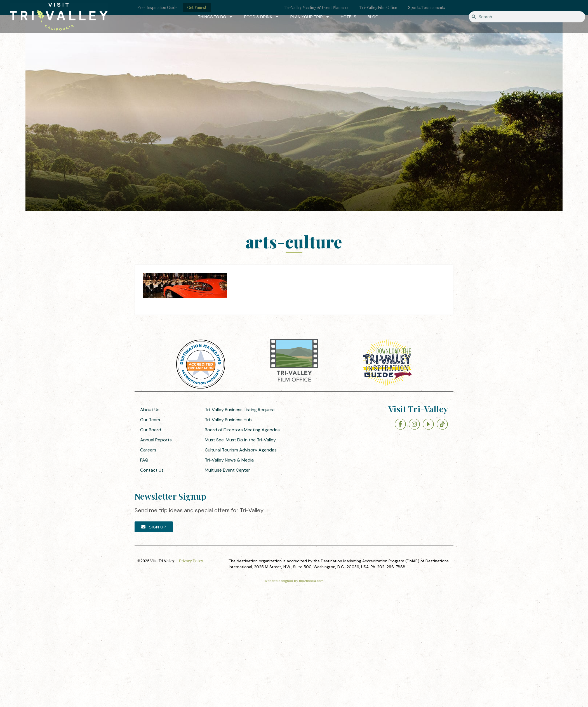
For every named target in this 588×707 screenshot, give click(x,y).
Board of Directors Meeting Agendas (242, 430)
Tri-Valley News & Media (229, 460)
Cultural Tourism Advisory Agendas (241, 450)
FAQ (144, 460)
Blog (373, 17)
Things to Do (216, 17)
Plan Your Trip (310, 17)
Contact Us (152, 470)
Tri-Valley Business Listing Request (240, 410)
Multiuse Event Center (227, 470)
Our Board (151, 430)
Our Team (150, 420)
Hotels (349, 17)
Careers (148, 450)
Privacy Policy (191, 561)
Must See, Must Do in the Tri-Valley (240, 440)
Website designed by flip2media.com (294, 581)
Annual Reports (156, 440)
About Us (150, 410)
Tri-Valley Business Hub (228, 420)
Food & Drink (261, 17)
